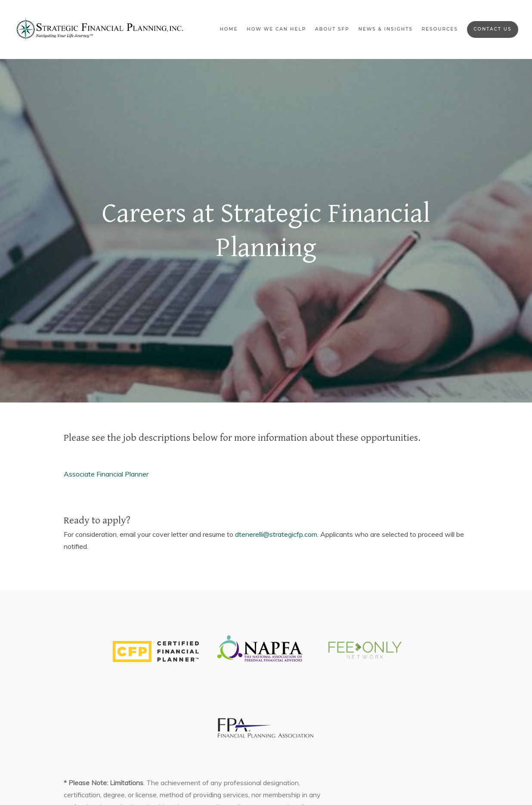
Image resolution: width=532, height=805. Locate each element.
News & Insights (385, 29)
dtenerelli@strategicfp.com (276, 534)
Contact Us (492, 29)
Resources (439, 29)
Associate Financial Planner (106, 474)
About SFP (332, 29)
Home (229, 29)
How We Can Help (276, 29)
